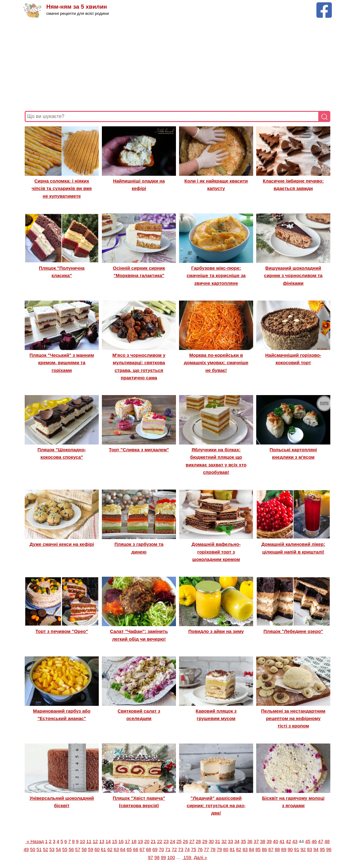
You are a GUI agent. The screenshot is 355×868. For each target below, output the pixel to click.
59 (91, 849)
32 (224, 841)
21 (153, 841)
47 (321, 841)
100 (171, 857)
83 (245, 849)
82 (239, 849)
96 (329, 849)
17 (128, 841)
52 (46, 849)
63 (116, 849)
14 (108, 841)
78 (213, 849)
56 (71, 849)
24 (173, 841)
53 (52, 849)
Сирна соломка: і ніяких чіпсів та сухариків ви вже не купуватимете (62, 188)
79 (219, 849)
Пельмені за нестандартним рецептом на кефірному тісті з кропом (293, 718)
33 (230, 841)
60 (97, 849)
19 (140, 841)
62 (110, 849)
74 (187, 849)
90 (290, 849)
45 (308, 841)
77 (207, 849)
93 (309, 849)
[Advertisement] (177, 65)
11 (89, 841)
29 (205, 841)
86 (264, 849)
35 (243, 841)
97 (150, 857)
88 (277, 849)
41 (282, 841)
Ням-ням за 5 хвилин (77, 7)
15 (115, 841)
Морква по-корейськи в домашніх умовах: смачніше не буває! (216, 363)
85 (258, 849)
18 (134, 841)
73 (181, 849)
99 (163, 857)
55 (65, 849)
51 (39, 849)
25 (179, 841)
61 (104, 849)
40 (276, 841)
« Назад (35, 841)
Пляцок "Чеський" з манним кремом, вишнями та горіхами (62, 363)
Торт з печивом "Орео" (62, 631)
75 (194, 849)
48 (327, 841)
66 (136, 849)
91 (297, 849)
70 (162, 849)
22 (160, 841)
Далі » (200, 857)
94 (316, 849)
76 (200, 849)
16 (121, 841)
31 (218, 841)
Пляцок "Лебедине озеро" (293, 631)
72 (174, 849)
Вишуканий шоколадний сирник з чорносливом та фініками (293, 276)
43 (295, 841)
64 (123, 849)
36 (250, 841)
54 (58, 849)
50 (33, 849)
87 (271, 849)
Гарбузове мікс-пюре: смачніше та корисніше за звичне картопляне (216, 276)
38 (263, 841)
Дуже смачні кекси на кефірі (62, 544)
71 (168, 849)
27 (192, 841)
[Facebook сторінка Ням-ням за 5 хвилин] (324, 5)
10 (83, 841)
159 (187, 857)
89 (284, 849)
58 (84, 849)
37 (256, 841)
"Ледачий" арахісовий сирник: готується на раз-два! (216, 806)
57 (78, 849)
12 (95, 841)
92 (303, 849)
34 (237, 841)
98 (157, 857)
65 (129, 849)
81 (232, 849)
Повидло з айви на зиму (216, 631)
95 (322, 849)
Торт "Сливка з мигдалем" (139, 450)
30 (211, 841)
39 (269, 841)
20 (147, 841)
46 (314, 841)
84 (252, 849)
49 (26, 849)
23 (166, 841)
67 (142, 849)
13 (102, 841)
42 (288, 841)
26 (185, 841)
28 (198, 841)
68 (149, 849)
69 (155, 849)
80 (226, 849)
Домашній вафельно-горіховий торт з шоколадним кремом (216, 552)
